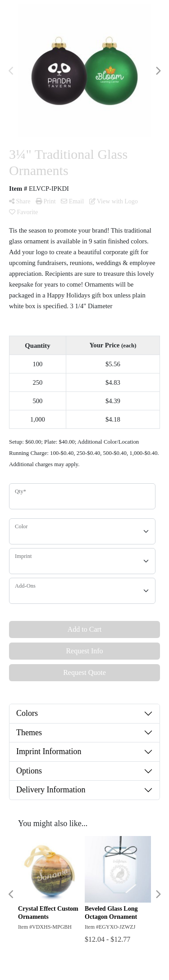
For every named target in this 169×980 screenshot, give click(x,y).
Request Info (84, 651)
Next (158, 71)
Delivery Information (51, 790)
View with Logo (114, 201)
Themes (29, 733)
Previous (11, 71)
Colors (27, 713)
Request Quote (84, 672)
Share (20, 201)
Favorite (23, 212)
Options (29, 771)
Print (46, 201)
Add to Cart (85, 629)
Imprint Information (49, 751)
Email (72, 201)
